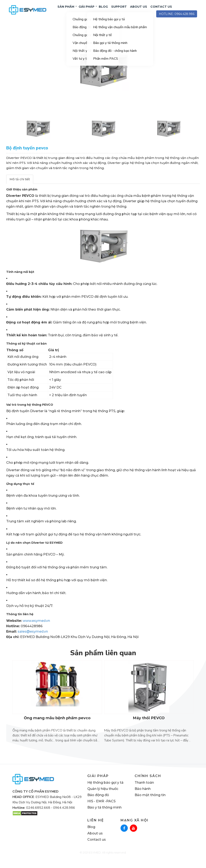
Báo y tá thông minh (104, 814)
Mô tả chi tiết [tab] (20, 186)
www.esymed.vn (36, 628)
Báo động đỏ (98, 802)
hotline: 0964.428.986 (177, 17)
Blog (91, 834)
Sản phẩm (66, 10)
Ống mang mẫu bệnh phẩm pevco (57, 725)
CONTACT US (161, 10)
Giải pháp (87, 10)
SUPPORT (119, 10)
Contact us (97, 847)
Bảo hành (143, 796)
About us (95, 840)
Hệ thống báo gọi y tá (105, 790)
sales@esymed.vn (33, 639)
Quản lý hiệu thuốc (103, 796)
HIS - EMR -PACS (101, 808)
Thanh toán (144, 790)
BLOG (103, 10)
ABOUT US (139, 10)
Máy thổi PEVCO (149, 725)
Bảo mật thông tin (150, 802)
